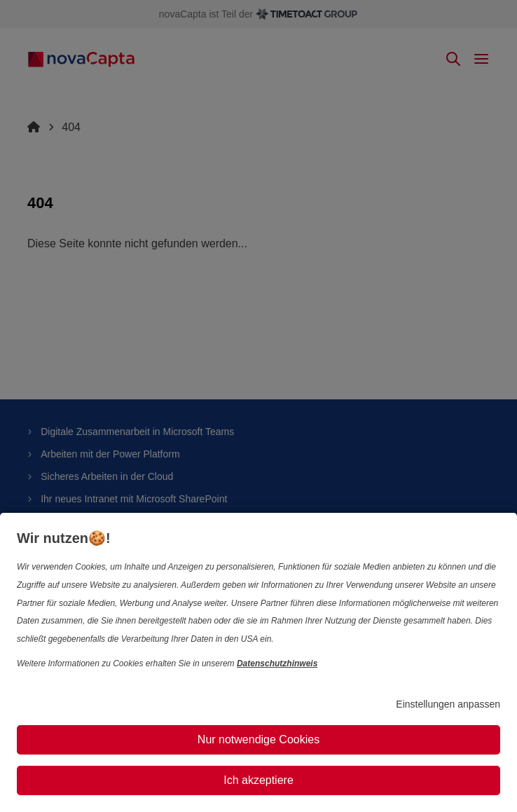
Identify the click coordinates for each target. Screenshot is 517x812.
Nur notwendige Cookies (258, 739)
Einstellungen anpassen (448, 704)
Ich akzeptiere (258, 780)
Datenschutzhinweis (277, 663)
